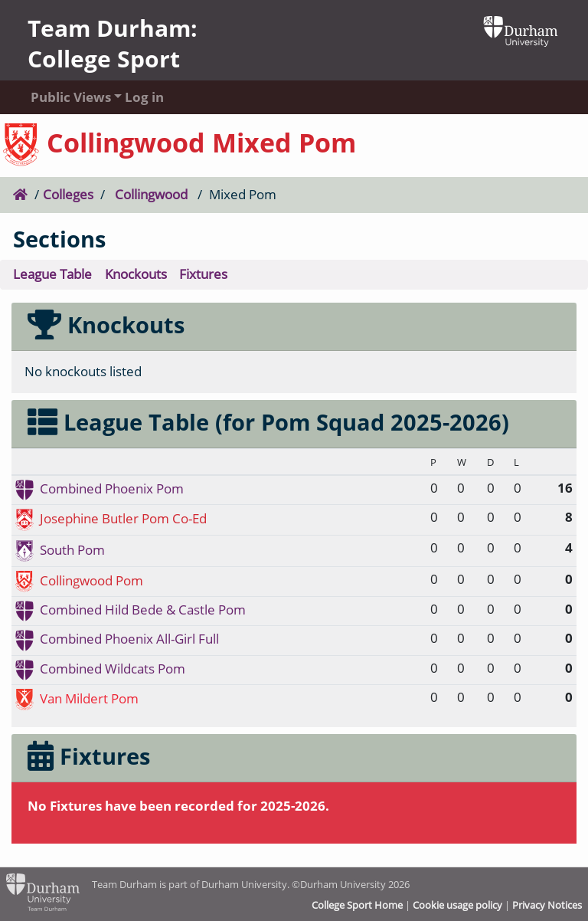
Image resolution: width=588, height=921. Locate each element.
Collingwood (151, 194)
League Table (52, 274)
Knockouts (136, 274)
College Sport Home (357, 905)
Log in (144, 97)
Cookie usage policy (457, 905)
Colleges (68, 194)
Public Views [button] (63, 97)
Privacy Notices (547, 905)
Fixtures (203, 274)
